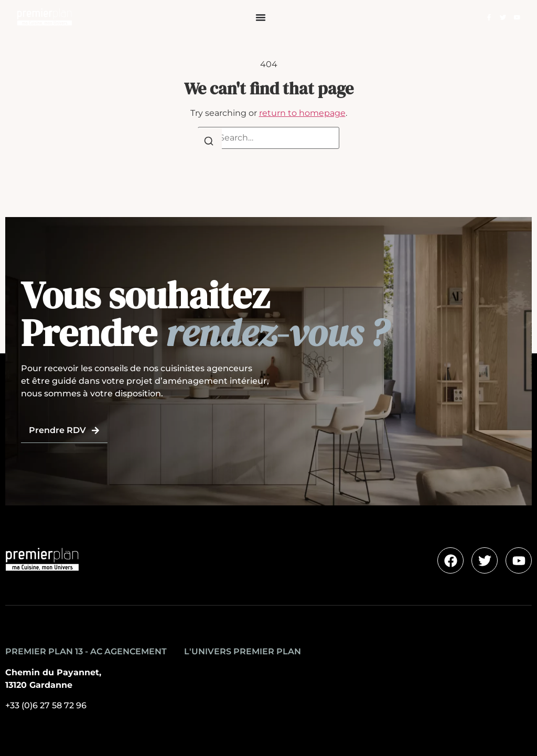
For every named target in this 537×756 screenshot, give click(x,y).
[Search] (209, 143)
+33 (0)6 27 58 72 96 (46, 705)
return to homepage (302, 113)
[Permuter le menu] (261, 17)
